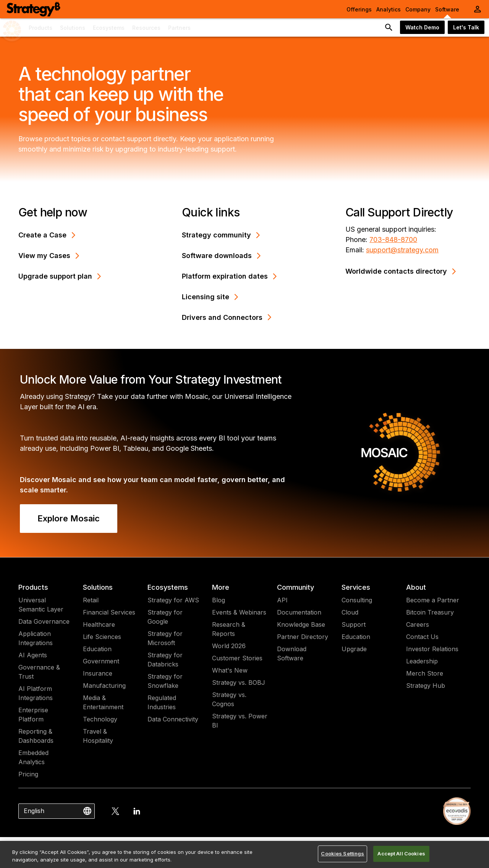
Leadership (422, 661)
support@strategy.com (402, 250)
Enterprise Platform (33, 715)
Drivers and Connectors (227, 317)
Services (356, 587)
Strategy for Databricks (165, 660)
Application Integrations (36, 638)
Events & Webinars (239, 612)
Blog (219, 600)
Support (354, 624)
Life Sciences (102, 637)
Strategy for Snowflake (165, 681)
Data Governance (44, 621)
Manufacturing (104, 686)
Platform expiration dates (229, 276)
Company (418, 9)
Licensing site (210, 297)
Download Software (292, 653)
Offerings (359, 9)
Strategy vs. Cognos (229, 699)
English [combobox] (34, 811)
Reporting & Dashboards (36, 736)
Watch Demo (422, 27)
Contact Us (422, 637)
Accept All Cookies (401, 853)
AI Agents (33, 655)
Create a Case (47, 235)
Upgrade (354, 649)
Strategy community (221, 235)
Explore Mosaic (69, 518)
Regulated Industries (162, 702)
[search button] (389, 27)
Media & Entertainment (103, 702)
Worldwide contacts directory (401, 271)
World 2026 (229, 646)
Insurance (98, 673)
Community (296, 587)
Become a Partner (433, 600)
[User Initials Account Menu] (478, 9)
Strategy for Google (165, 617)
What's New (230, 670)
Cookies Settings (342, 853)
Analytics (389, 9)
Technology (100, 719)
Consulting (357, 600)
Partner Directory (303, 637)
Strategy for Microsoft (165, 638)
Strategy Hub (426, 686)
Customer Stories (237, 658)
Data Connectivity (173, 719)
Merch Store (425, 673)
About (416, 587)
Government (101, 661)
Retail (91, 600)
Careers (418, 624)
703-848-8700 (393, 240)
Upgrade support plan (60, 276)
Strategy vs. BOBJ (239, 682)
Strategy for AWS (173, 600)
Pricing (28, 774)
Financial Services (109, 612)
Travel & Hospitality (98, 736)
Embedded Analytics (33, 757)
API (282, 600)
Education (97, 649)
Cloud (350, 612)
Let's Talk (466, 27)
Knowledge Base (301, 624)
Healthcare (99, 624)
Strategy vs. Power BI (240, 721)
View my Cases (49, 256)
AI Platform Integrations (36, 693)
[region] (244, 854)
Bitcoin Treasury (430, 612)
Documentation (299, 612)
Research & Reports (229, 629)
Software (447, 9)
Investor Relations (432, 649)
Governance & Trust (39, 672)
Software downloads (221, 256)
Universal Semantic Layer (41, 605)
